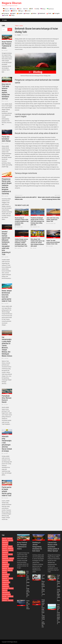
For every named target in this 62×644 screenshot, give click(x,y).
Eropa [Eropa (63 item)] (11, 550)
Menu (5, 20)
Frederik (19, 35)
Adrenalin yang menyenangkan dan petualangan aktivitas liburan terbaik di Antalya (7, 444)
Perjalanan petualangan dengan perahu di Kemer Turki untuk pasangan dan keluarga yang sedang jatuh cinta (37, 221)
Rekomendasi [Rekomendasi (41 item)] (6, 592)
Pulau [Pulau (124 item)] (5, 590)
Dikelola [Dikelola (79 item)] (10, 548)
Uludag (21, 26)
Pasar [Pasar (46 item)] (10, 578)
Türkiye (17, 26)
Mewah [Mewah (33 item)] (5, 568)
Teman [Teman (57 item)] (5, 600)
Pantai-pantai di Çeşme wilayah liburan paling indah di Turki (7, 491)
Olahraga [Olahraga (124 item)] (5, 576)
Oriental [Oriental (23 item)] (5, 578)
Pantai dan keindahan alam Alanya (6, 139)
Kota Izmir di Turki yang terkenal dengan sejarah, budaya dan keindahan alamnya (6, 91)
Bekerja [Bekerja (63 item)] (5, 540)
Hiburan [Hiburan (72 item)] (5, 554)
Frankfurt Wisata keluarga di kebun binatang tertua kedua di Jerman (43, 585)
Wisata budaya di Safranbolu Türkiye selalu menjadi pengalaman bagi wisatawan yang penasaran (22, 221)
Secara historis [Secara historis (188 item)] (6, 594)
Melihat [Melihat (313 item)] (5, 562)
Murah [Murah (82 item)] (5, 570)
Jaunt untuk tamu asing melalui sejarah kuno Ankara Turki (53, 220)
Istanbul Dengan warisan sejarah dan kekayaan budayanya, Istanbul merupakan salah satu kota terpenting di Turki (21, 243)
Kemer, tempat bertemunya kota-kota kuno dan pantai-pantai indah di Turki (7, 296)
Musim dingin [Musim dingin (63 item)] (6, 574)
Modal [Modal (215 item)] (11, 568)
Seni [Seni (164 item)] (4, 596)
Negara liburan (12, 3)
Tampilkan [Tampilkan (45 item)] (5, 598)
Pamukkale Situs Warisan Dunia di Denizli (7, 399)
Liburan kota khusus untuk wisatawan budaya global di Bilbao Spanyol (53, 547)
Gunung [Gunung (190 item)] (5, 552)
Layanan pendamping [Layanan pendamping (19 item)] (8, 560)
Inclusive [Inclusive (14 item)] (5, 556)
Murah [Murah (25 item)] (10, 570)
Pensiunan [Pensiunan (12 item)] (5, 584)
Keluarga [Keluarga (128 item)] (5, 558)
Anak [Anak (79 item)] (4, 538)
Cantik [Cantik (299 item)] (5, 546)
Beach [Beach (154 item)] (10, 538)
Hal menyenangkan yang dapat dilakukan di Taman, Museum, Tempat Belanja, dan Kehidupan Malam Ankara (7, 347)
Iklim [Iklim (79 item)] (10, 554)
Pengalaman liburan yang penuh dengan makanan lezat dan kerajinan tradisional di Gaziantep (7, 186)
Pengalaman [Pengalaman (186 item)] (6, 582)
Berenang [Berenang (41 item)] (5, 542)
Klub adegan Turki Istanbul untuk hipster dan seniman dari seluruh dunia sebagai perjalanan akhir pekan (38, 243)
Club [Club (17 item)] (10, 546)
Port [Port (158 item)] (11, 588)
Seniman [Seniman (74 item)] (10, 596)
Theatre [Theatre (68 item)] (10, 600)
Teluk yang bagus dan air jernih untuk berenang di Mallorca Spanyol (58, 614)
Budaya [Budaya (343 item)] (5, 544)
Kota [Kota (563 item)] (11, 558)
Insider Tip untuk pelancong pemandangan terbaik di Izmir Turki (53, 242)
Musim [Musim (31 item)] (5, 572)
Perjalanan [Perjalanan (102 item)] (6, 586)
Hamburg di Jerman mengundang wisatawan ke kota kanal (37, 547)
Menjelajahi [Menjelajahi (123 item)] (6, 564)
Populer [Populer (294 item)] (5, 588)
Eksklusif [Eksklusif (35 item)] (5, 550)
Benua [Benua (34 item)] (10, 540)
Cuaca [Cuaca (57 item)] (5, 548)
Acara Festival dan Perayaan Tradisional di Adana (7, 45)
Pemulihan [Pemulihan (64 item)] (5, 580)
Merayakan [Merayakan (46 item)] (5, 566)
